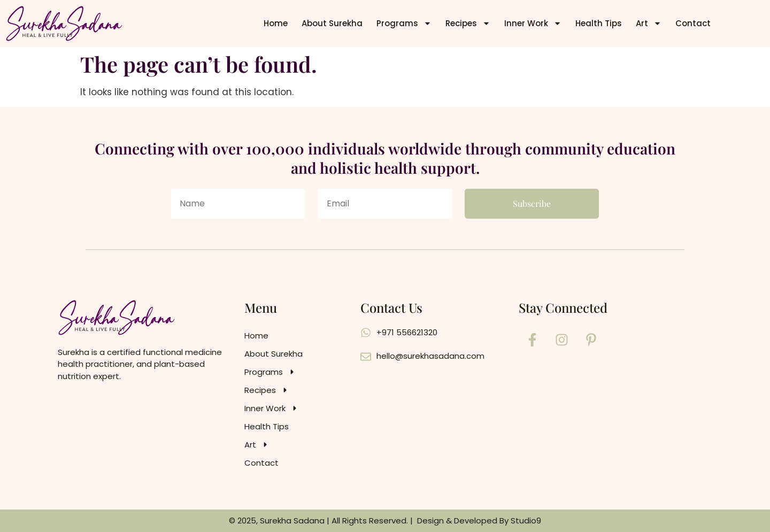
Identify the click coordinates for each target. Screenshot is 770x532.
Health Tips (599, 23)
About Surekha (332, 23)
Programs (404, 23)
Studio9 (526, 521)
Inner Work (533, 23)
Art (649, 23)
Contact (693, 23)
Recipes (468, 23)
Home (276, 23)
